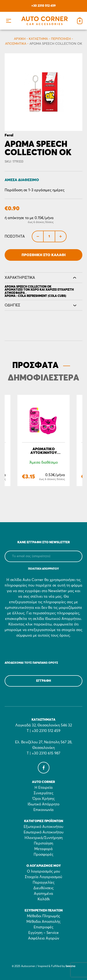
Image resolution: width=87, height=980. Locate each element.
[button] (8, 21)
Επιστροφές (43, 927)
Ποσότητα (15, 236)
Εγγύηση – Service (43, 933)
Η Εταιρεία (44, 788)
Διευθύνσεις (43, 888)
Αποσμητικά (16, 44)
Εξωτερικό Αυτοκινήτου (43, 827)
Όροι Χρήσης (44, 799)
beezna (70, 966)
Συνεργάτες (43, 793)
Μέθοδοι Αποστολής (43, 922)
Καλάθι (44, 899)
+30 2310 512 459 (43, 6)
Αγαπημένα (43, 894)
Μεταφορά (43, 849)
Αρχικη (20, 39)
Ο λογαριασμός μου (43, 871)
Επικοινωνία (43, 810)
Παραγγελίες (44, 883)
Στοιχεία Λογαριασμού (43, 877)
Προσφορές (43, 854)
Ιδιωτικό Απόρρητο (43, 804)
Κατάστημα (38, 39)
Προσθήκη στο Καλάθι (44, 255)
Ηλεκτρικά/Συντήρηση (44, 838)
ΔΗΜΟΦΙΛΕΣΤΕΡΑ (43, 378)
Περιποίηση (61, 39)
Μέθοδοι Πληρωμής (43, 916)
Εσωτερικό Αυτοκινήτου (44, 832)
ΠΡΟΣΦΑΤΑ (35, 366)
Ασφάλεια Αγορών (44, 938)
